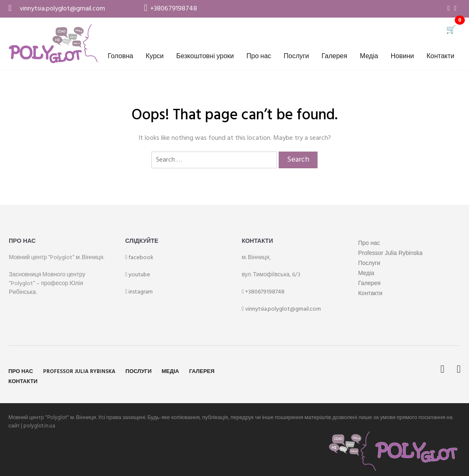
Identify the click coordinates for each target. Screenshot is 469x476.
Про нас (259, 57)
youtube (138, 275)
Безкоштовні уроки (205, 57)
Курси (155, 57)
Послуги (296, 57)
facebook (139, 258)
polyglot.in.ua (39, 426)
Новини (402, 57)
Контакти (440, 57)
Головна (120, 57)
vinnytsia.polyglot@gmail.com (281, 309)
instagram (139, 292)
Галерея (334, 57)
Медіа (369, 57)
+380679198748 (263, 292)
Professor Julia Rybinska (390, 253)
